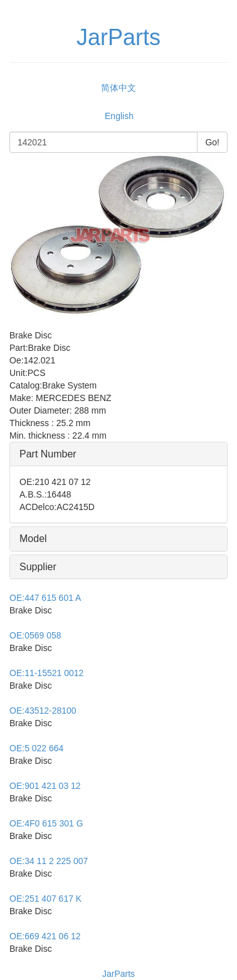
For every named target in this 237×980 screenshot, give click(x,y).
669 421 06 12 (45, 936)
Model (33, 539)
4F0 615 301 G (46, 823)
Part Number (48, 454)
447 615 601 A (45, 598)
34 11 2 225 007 (49, 861)
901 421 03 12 (45, 786)
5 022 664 (36, 748)
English (119, 116)
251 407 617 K (45, 899)
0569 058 (35, 635)
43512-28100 (43, 711)
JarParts (118, 974)
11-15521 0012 (46, 673)
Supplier (38, 567)
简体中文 (118, 88)
